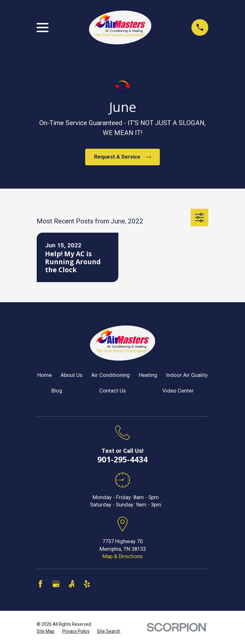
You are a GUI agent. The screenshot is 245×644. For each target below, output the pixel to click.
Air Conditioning (111, 375)
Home (45, 375)
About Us (71, 375)
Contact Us (112, 391)
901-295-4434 (122, 459)
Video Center (178, 391)
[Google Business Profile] (56, 584)
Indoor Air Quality (187, 375)
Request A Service (122, 157)
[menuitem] (46, 631)
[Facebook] (40, 584)
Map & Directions (122, 556)
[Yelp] (87, 584)
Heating (148, 375)
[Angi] (72, 584)
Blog (57, 391)
